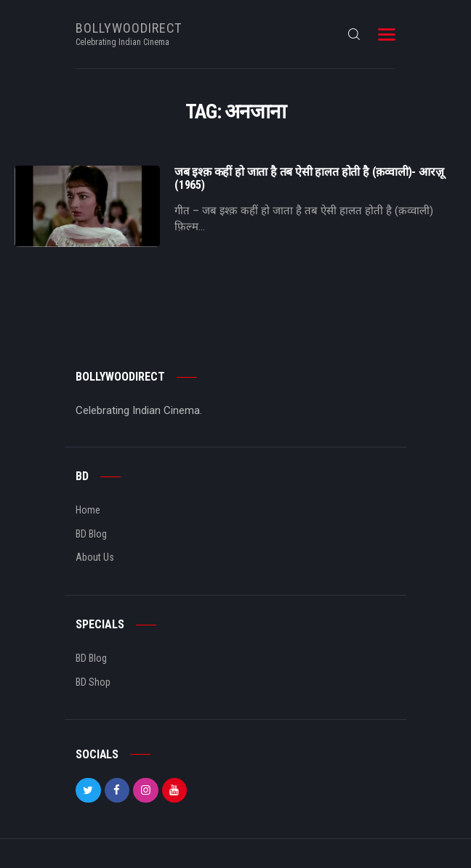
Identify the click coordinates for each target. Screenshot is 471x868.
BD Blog (91, 534)
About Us (95, 557)
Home (88, 510)
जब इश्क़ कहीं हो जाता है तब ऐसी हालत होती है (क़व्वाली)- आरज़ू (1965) (309, 179)
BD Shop (93, 682)
